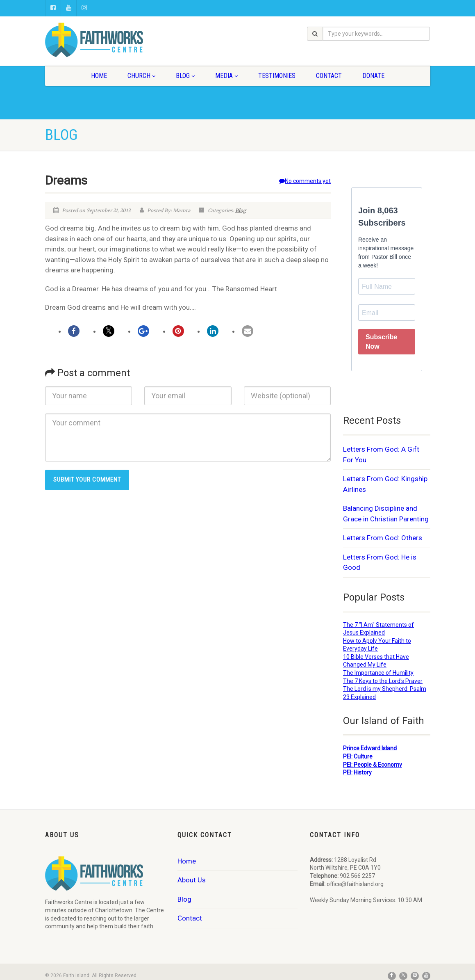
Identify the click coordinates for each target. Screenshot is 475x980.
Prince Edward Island (370, 748)
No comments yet (305, 181)
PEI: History (357, 772)
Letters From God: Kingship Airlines (385, 484)
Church (141, 76)
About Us (192, 880)
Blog (185, 76)
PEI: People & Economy (373, 765)
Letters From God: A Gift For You (381, 455)
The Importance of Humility (378, 673)
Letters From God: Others (383, 538)
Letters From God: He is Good (380, 562)
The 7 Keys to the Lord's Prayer (383, 681)
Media (226, 76)
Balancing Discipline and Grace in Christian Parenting (386, 514)
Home (99, 76)
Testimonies (277, 76)
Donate (373, 76)
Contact (329, 76)
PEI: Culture (358, 756)
